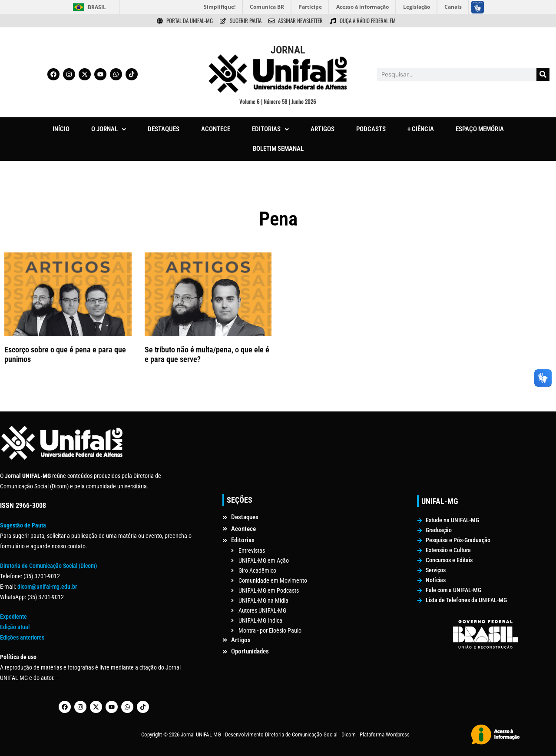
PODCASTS (371, 129)
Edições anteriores (22, 637)
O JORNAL (109, 129)
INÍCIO (61, 129)
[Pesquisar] (543, 74)
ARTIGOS (323, 129)
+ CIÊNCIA (421, 129)
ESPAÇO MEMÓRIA (480, 129)
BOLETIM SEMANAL (278, 149)
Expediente (13, 617)
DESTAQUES (164, 129)
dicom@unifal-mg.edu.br (47, 587)
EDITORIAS (270, 129)
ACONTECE (216, 129)
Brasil (97, 7)
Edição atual (15, 627)
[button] (109, 129)
